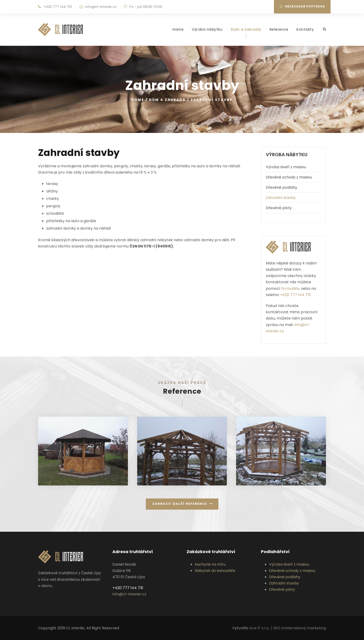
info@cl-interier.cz (101, 7)
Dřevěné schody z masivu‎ (289, 177)
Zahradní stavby (281, 198)
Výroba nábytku (207, 29)
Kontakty (305, 29)
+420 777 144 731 (58, 7)
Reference (279, 29)
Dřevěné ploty (279, 208)
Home (178, 29)
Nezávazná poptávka (302, 6)
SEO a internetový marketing (300, 628)
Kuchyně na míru (210, 564)
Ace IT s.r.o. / (261, 628)
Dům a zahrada (246, 29)
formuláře (290, 289)
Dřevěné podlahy (281, 187)
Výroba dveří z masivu (286, 167)
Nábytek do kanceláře (215, 571)
